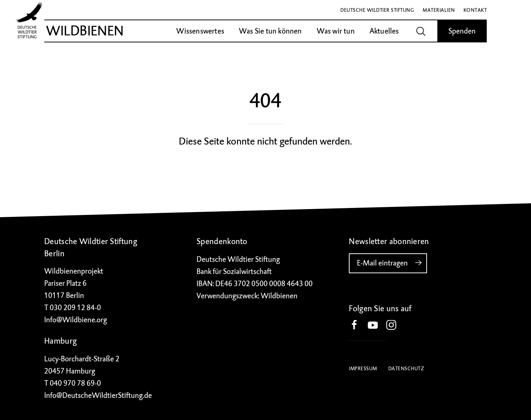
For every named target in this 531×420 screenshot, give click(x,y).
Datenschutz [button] (406, 369)
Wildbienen (85, 31)
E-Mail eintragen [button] (392, 263)
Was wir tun (336, 31)
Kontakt (475, 10)
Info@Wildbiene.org (76, 320)
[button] (358, 326)
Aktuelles (384, 31)
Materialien (439, 10)
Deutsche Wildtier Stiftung (377, 10)
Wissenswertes (200, 31)
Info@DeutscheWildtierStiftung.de (98, 395)
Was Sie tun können (270, 31)
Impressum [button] (363, 369)
